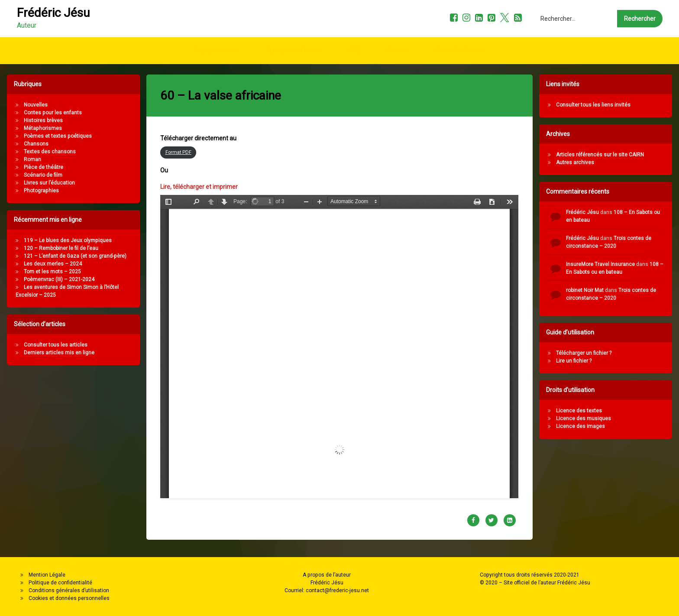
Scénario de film (37, 175)
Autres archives (581, 162)
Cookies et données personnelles (69, 598)
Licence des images (587, 426)
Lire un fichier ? (580, 361)
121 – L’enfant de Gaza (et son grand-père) (69, 256)
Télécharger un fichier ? (590, 353)
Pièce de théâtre (37, 167)
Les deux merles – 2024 (47, 264)
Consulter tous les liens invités (599, 105)
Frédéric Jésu (588, 212)
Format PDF (178, 131)
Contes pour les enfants (47, 113)
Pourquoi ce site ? (217, 47)
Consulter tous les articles (50, 345)
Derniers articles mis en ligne (53, 353)
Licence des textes (585, 411)
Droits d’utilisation (460, 47)
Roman (26, 159)
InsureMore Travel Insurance (606, 264)
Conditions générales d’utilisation (69, 590)
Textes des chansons (44, 152)
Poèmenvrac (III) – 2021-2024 (53, 279)
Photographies (35, 191)
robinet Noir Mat (591, 290)
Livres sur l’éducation (43, 183)
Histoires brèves (37, 120)
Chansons (30, 144)
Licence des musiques (590, 418)
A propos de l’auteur (294, 47)
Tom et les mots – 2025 (46, 272)
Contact (398, 47)
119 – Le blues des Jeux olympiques (62, 240)
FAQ (354, 47)
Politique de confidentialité (60, 583)
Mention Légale (47, 575)
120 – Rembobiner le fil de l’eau (55, 248)
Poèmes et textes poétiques (52, 136)
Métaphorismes (37, 128)
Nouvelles (30, 105)
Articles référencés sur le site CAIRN (606, 155)
